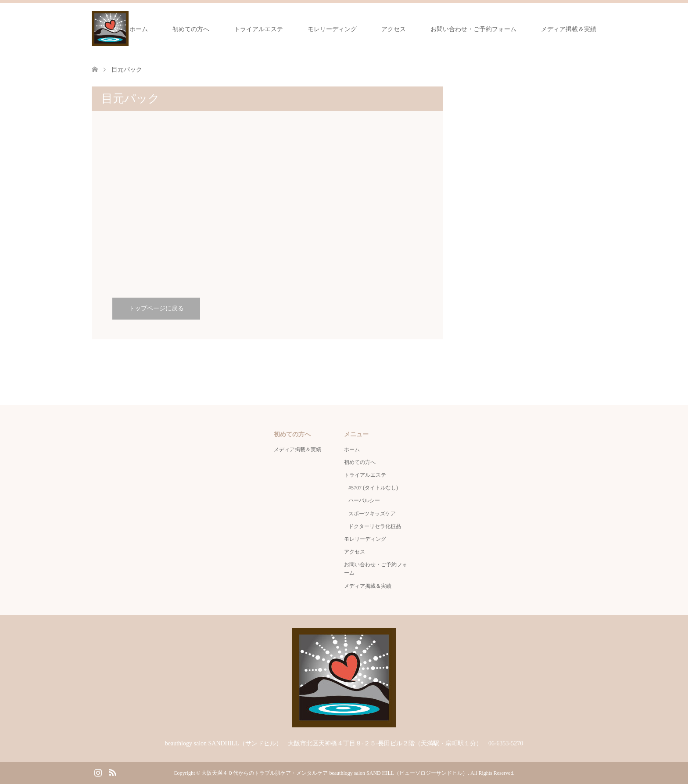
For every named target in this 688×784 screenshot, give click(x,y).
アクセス (394, 29)
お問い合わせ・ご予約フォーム (473, 29)
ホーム (139, 29)
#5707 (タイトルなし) (373, 488)
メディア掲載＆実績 (569, 29)
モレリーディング (332, 29)
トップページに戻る (156, 308)
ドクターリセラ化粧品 (375, 526)
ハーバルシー (364, 500)
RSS (112, 772)
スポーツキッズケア (372, 514)
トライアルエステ (258, 29)
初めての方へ (191, 29)
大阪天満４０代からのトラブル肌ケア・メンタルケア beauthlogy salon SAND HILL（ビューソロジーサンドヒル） (335, 773)
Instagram (98, 772)
